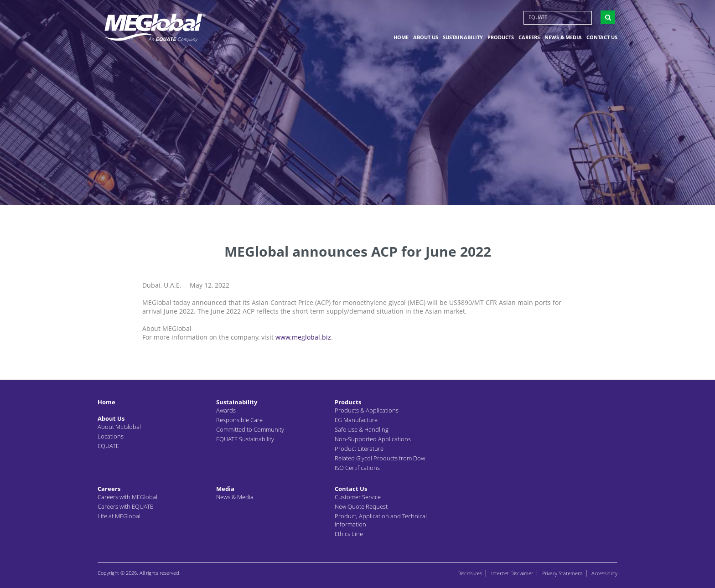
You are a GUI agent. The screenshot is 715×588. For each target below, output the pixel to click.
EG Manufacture (356, 420)
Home (401, 38)
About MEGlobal (119, 427)
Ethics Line (349, 534)
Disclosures (470, 573)
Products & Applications (367, 410)
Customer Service (358, 497)
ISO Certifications (357, 468)
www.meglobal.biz (303, 337)
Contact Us (602, 38)
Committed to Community (250, 429)
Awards (226, 410)
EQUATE (538, 18)
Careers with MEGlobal (127, 497)
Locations (111, 436)
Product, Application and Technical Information (381, 520)
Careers (529, 38)
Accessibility (604, 573)
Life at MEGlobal (119, 516)
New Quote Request (361, 506)
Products (501, 38)
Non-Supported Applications (373, 439)
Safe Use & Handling (362, 429)
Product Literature (359, 449)
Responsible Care (239, 420)
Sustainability (463, 38)
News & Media (563, 38)
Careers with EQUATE (125, 506)
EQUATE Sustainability (245, 439)
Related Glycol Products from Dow (380, 458)
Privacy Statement (562, 573)
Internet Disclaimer (512, 573)
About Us (426, 38)
